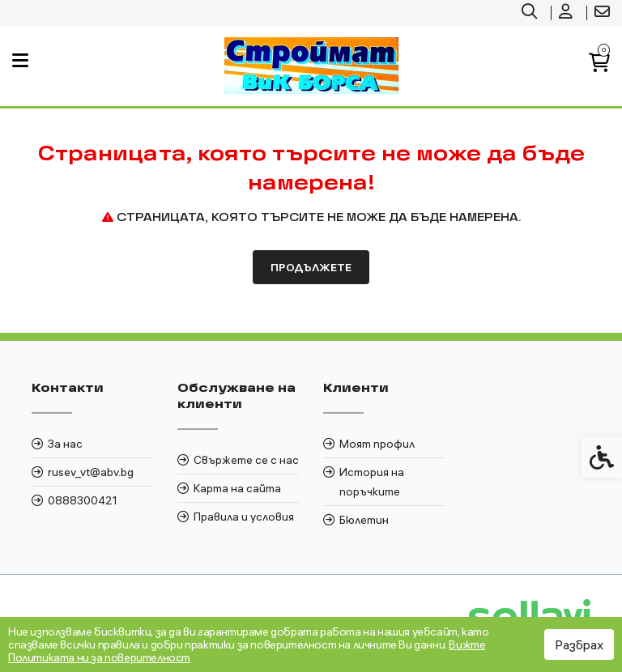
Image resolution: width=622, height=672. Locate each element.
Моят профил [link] (377, 444)
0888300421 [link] (83, 500)
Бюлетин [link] (364, 520)
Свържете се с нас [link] (246, 460)
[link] (531, 13)
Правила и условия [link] (244, 517)
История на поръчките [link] (372, 482)
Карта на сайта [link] (237, 488)
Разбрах (579, 644)
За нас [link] (65, 444)
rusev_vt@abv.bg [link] (91, 472)
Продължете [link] (311, 267)
